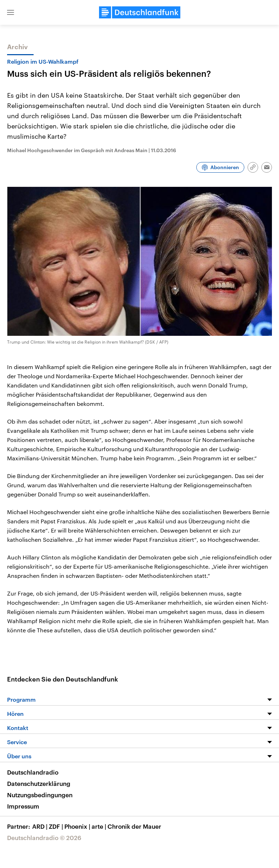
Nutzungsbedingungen (40, 795)
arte (100, 826)
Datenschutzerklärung (39, 783)
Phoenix (78, 826)
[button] (11, 12)
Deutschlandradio (33, 772)
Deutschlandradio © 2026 (44, 838)
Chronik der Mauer (134, 826)
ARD (40, 826)
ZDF (57, 826)
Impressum (23, 806)
